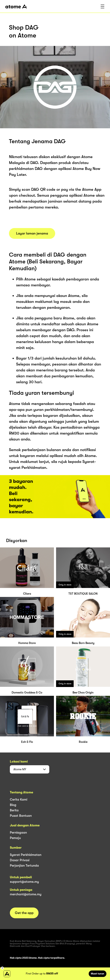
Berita (14, 810)
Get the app (24, 913)
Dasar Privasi (20, 860)
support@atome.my (24, 882)
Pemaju (15, 838)
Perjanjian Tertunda (24, 866)
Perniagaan (18, 833)
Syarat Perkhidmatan (26, 855)
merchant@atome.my (26, 894)
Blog (13, 805)
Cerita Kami (19, 800)
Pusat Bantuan (21, 816)
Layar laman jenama (32, 233)
